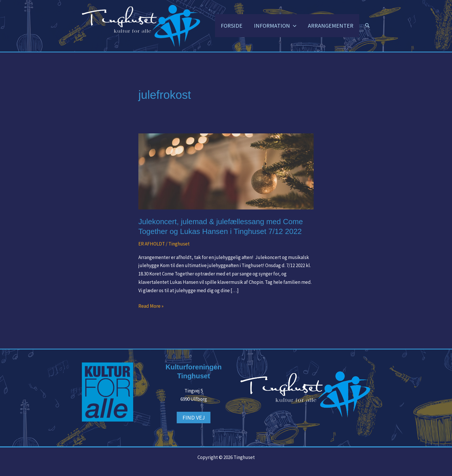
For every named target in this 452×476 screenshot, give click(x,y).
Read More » (151, 306)
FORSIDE (232, 25)
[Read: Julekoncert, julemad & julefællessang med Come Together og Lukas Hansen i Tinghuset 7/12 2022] (226, 171)
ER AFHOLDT (152, 244)
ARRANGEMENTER (331, 25)
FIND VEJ (194, 417)
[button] (293, 26)
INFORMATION (275, 26)
